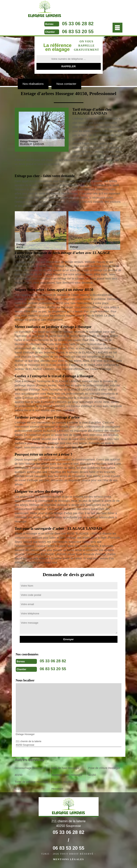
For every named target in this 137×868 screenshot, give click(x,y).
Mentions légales (68, 859)
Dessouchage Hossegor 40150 (29, 771)
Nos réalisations (33, 84)
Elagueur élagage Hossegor (62, 785)
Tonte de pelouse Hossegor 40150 (32, 785)
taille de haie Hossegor (65, 768)
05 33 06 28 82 (78, 24)
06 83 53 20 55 (78, 31)
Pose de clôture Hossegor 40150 (104, 771)
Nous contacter (66, 84)
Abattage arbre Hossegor (67, 775)
